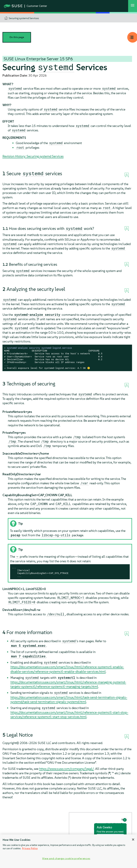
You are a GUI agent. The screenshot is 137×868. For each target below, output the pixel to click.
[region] (68, 851)
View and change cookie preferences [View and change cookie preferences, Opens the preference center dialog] (66, 858)
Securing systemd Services (24, 18)
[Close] (133, 840)
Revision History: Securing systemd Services (33, 156)
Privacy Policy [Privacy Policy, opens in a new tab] (30, 848)
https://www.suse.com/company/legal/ (67, 769)
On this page (17, 37)
